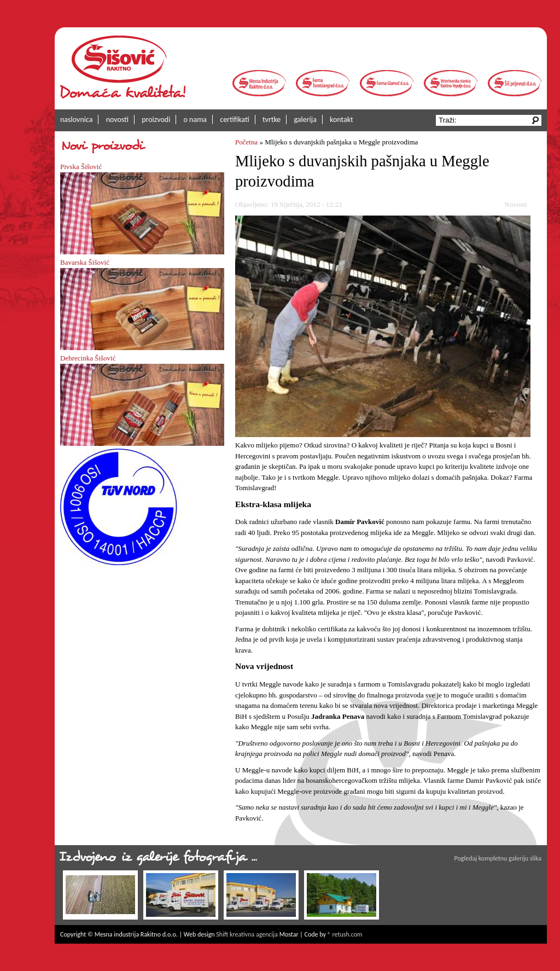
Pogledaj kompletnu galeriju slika (498, 858)
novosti (117, 120)
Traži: (448, 120)
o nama (196, 120)
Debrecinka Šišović (88, 358)
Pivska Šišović (81, 167)
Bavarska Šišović (85, 262)
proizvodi (156, 120)
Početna (246, 142)
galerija (305, 120)
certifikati (234, 120)
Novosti (515, 204)
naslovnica (76, 120)
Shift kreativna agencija (247, 934)
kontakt (342, 120)
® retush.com (345, 934)
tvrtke (272, 120)
